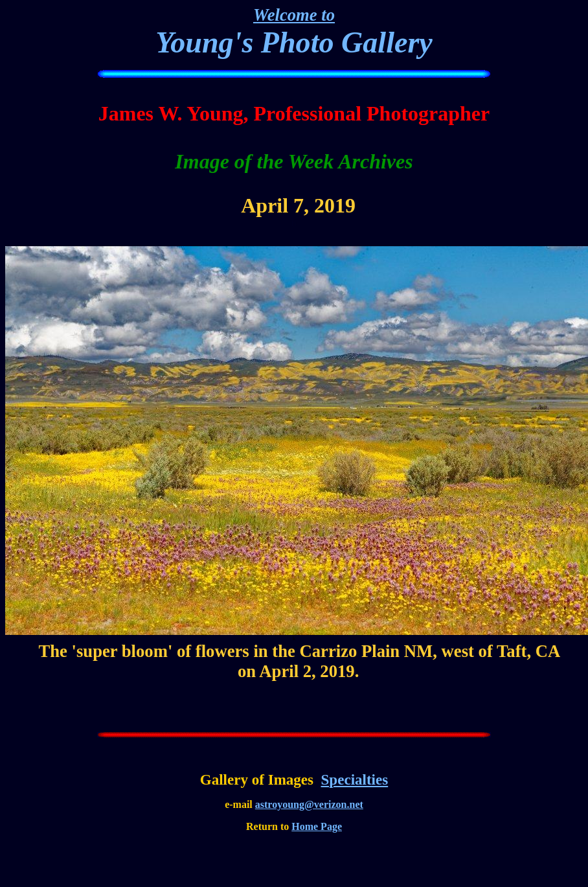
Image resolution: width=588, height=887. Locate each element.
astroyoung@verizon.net (309, 804)
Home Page (317, 826)
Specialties (355, 779)
